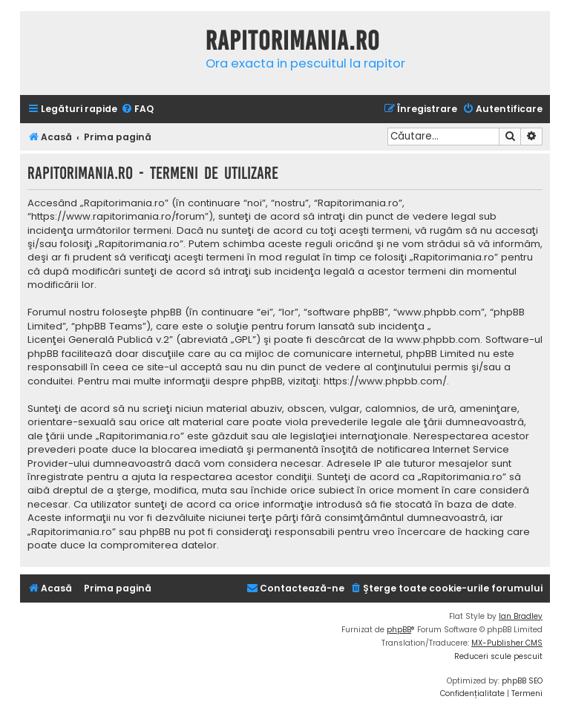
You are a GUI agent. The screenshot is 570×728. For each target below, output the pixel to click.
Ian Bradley (521, 616)
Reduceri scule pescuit (498, 656)
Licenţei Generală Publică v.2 (98, 340)
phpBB (399, 630)
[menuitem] (137, 109)
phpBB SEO (522, 681)
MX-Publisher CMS (507, 643)
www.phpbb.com (438, 340)
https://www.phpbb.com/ (385, 381)
